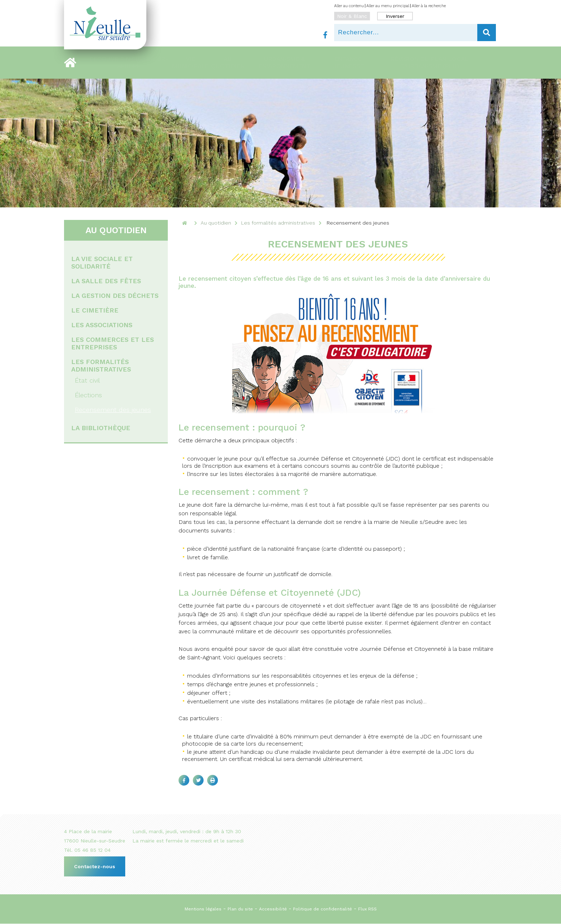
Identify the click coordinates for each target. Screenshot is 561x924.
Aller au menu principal (388, 6)
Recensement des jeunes (113, 410)
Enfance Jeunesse (348, 63)
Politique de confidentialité (323, 909)
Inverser (395, 16)
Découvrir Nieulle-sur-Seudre (129, 63)
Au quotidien (228, 63)
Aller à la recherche (429, 6)
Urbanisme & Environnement (285, 63)
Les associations (102, 325)
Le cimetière (95, 310)
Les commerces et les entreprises (113, 343)
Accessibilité (273, 909)
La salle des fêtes (106, 281)
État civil (87, 380)
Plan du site (240, 909)
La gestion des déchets (115, 296)
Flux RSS (367, 909)
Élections (88, 395)
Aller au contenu (349, 6)
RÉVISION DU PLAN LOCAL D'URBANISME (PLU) (430, 63)
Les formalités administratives (101, 365)
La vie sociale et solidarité (102, 262)
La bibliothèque (101, 428)
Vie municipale (190, 63)
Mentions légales (203, 909)
